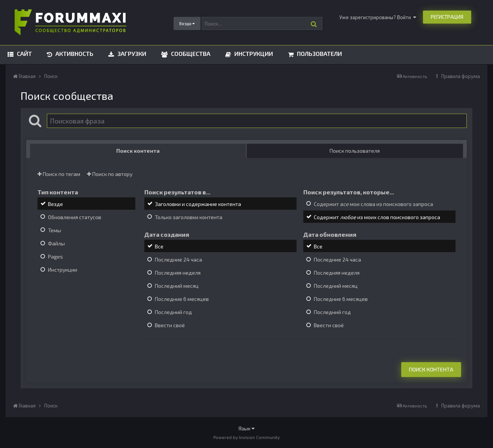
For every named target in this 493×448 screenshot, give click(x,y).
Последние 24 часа (178, 259)
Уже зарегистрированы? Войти (378, 17)
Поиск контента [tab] (138, 151)
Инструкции (253, 53)
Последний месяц (177, 286)
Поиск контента (431, 369)
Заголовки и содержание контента (198, 204)
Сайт (24, 53)
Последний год (173, 312)
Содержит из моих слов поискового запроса (377, 217)
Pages (55, 256)
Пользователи (319, 53)
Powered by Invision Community (246, 437)
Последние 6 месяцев (182, 299)
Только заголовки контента (189, 217)
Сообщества (190, 53)
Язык (246, 428)
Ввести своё (170, 325)
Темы (55, 230)
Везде (55, 204)
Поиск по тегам (59, 174)
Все (159, 246)
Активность (74, 53)
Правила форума (461, 76)
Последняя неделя (178, 273)
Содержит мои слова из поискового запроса (373, 204)
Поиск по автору (110, 174)
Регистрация (447, 17)
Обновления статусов (75, 217)
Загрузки (131, 53)
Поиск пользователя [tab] (355, 151)
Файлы (56, 243)
